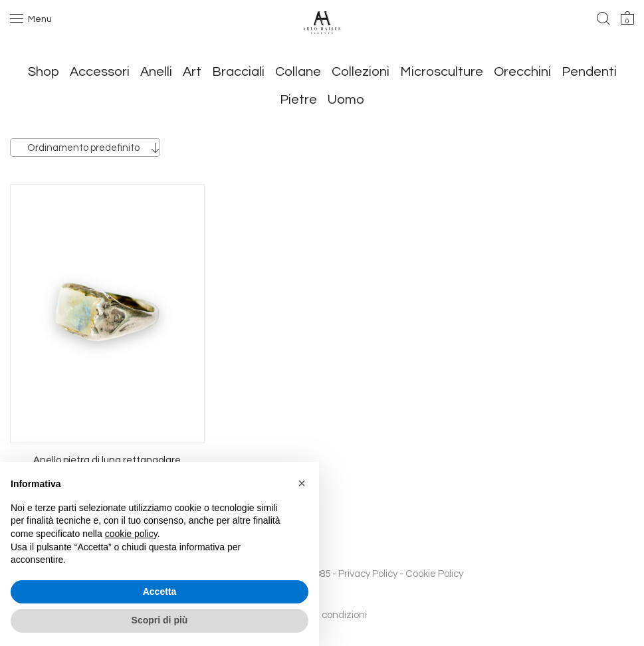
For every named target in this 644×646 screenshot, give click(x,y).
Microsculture (442, 72)
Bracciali (238, 72)
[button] (302, 483)
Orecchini (522, 72)
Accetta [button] (160, 592)
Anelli (156, 72)
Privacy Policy (368, 574)
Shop (44, 72)
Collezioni (361, 72)
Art (192, 72)
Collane (298, 72)
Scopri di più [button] (160, 620)
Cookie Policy (434, 574)
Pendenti (589, 72)
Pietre (298, 100)
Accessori (100, 72)
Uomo (346, 100)
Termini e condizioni (322, 615)
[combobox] (85, 148)
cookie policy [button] (131, 534)
